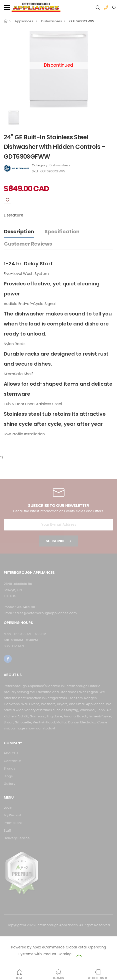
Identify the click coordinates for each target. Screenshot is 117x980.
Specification (62, 232)
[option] (15, 118)
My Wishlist (12, 815)
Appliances (24, 21)
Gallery (9, 784)
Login (8, 807)
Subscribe (55, 541)
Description (19, 232)
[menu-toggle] (7, 8)
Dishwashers (52, 21)
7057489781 (26, 607)
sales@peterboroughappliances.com (46, 613)
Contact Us (13, 761)
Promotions (13, 823)
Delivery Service (17, 838)
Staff (7, 831)
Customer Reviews (28, 244)
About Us (11, 753)
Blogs (8, 776)
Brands (9, 768)
